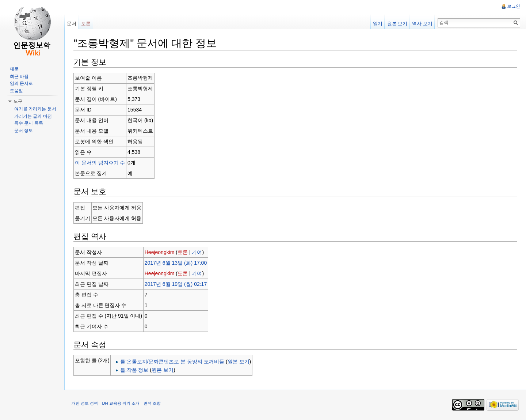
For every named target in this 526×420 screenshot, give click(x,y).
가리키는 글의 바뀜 (33, 116)
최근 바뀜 (19, 76)
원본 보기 (239, 362)
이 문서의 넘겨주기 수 (100, 163)
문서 (72, 24)
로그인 (514, 6)
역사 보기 (422, 24)
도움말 (16, 91)
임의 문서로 (21, 83)
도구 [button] (18, 101)
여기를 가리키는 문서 (35, 109)
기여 (197, 252)
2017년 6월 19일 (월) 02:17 (176, 284)
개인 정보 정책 (85, 403)
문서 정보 (24, 130)
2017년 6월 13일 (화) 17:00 (176, 263)
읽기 (378, 24)
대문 (14, 69)
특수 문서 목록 (29, 123)
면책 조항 (152, 403)
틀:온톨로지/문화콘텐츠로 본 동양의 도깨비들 (172, 362)
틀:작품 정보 (134, 370)
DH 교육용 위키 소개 (121, 403)
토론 (183, 252)
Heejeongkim (160, 252)
